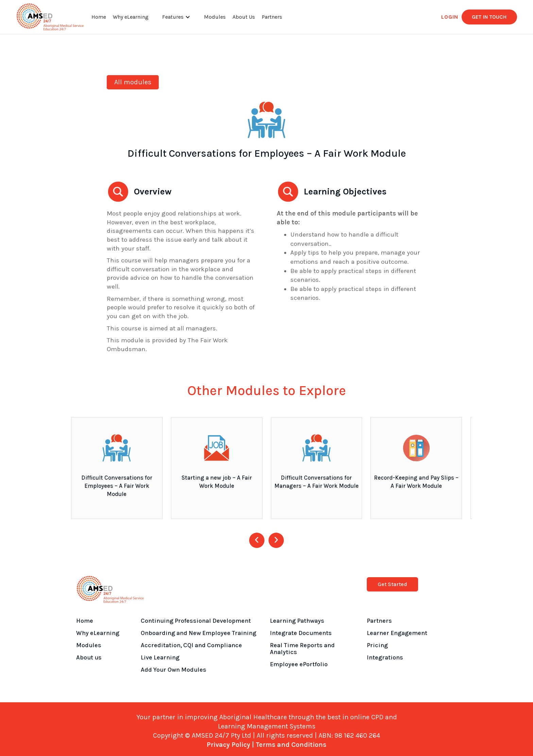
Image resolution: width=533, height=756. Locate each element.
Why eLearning (131, 17)
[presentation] (257, 540)
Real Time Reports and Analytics (302, 649)
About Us (244, 17)
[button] (176, 17)
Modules (215, 17)
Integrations (385, 657)
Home (99, 17)
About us (89, 657)
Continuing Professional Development (196, 621)
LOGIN (450, 17)
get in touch (489, 17)
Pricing (377, 645)
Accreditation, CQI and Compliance (191, 645)
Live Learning (160, 657)
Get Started (392, 584)
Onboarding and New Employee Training (199, 633)
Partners (272, 17)
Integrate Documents (301, 633)
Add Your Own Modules (174, 670)
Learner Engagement (397, 633)
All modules (133, 82)
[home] (50, 17)
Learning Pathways (297, 621)
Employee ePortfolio (299, 664)
